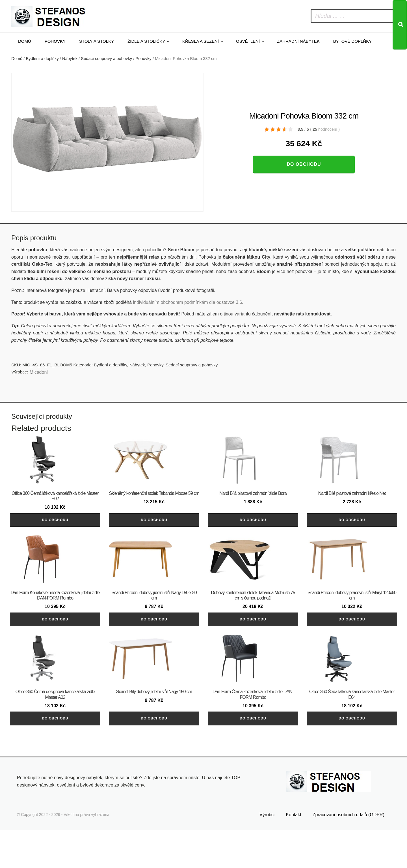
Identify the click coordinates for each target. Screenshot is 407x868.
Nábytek (70, 59)
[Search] (400, 25)
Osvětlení (248, 41)
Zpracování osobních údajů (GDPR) (348, 853)
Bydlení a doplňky (42, 59)
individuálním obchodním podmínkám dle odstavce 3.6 (187, 302)
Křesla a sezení (201, 41)
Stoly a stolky (97, 41)
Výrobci (267, 853)
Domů (25, 41)
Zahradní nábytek (298, 41)
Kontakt (293, 853)
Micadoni (39, 372)
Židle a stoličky (146, 41)
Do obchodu (304, 164)
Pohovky (55, 41)
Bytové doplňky (352, 41)
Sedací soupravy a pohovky (106, 59)
